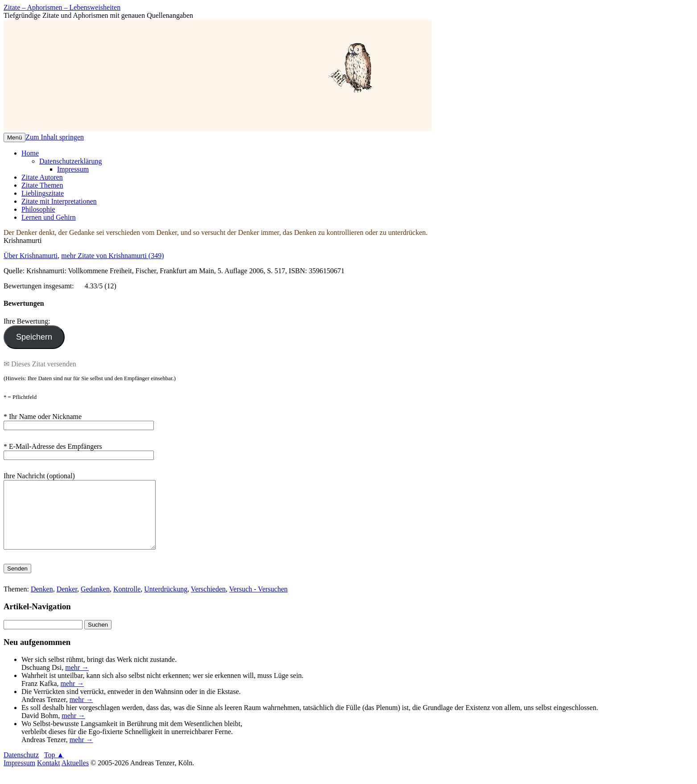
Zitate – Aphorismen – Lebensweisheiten (62, 7)
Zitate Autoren (42, 177)
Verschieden (208, 602)
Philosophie (38, 209)
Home (30, 153)
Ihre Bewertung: (29, 321)
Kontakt (49, 776)
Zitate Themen (42, 185)
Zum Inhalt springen (55, 137)
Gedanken (95, 602)
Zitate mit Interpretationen (59, 201)
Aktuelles (75, 776)
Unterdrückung (166, 602)
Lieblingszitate (43, 193)
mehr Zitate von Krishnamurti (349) (112, 256)
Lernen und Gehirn (49, 217)
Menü (14, 138)
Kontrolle (127, 602)
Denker (67, 602)
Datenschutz (21, 768)
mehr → (77, 681)
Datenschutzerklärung (70, 161)
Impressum (73, 169)
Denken (42, 602)
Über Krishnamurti (31, 256)
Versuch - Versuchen (258, 602)
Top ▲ (54, 768)
